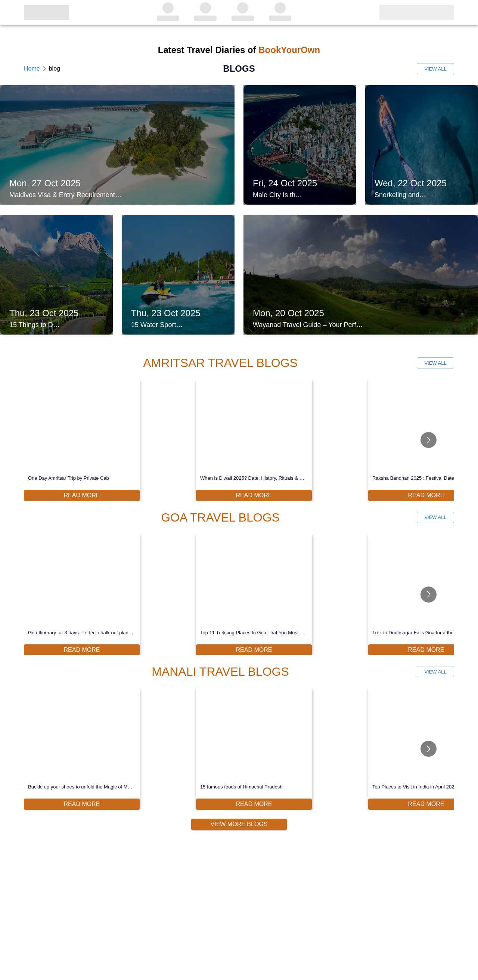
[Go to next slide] (429, 440)
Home (32, 69)
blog (55, 69)
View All (435, 69)
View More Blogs (239, 824)
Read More (82, 495)
